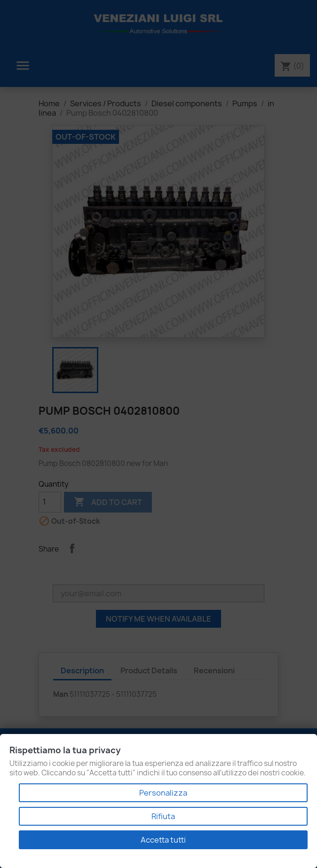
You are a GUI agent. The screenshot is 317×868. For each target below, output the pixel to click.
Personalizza (163, 793)
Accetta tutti (163, 840)
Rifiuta (163, 816)
